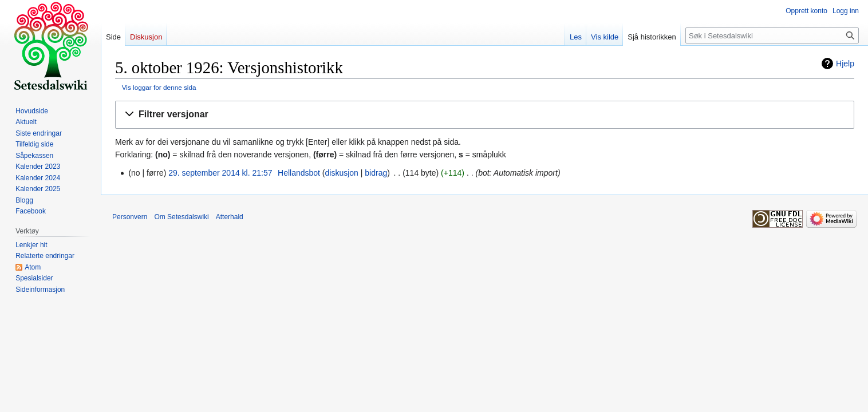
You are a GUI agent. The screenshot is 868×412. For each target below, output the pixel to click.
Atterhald (230, 217)
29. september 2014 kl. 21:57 (220, 173)
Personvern (130, 217)
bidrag (376, 173)
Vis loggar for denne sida (159, 87)
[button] (485, 115)
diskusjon (342, 173)
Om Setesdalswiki (181, 217)
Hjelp (845, 64)
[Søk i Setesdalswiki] (772, 35)
